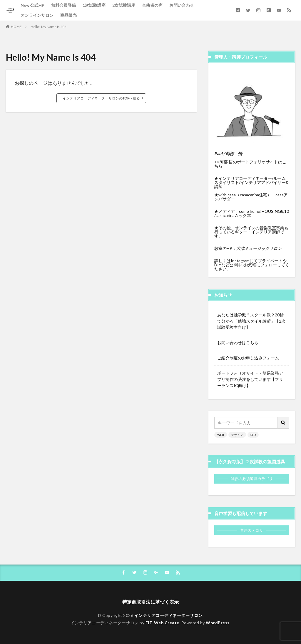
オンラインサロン (37, 15)
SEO (253, 435)
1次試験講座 (94, 5)
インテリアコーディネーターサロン (168, 615)
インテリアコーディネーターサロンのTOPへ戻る (101, 98)
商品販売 (68, 15)
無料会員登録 (63, 5)
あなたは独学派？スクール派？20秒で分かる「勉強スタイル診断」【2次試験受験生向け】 (251, 321)
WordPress (218, 623)
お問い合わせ (182, 5)
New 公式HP (32, 5)
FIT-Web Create (162, 623)
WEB (221, 435)
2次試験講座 (124, 5)
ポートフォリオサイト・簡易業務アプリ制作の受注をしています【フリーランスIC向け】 (250, 379)
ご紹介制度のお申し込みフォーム (248, 358)
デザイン (237, 435)
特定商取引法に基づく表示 (150, 602)
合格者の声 (152, 5)
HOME (16, 27)
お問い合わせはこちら (238, 342)
